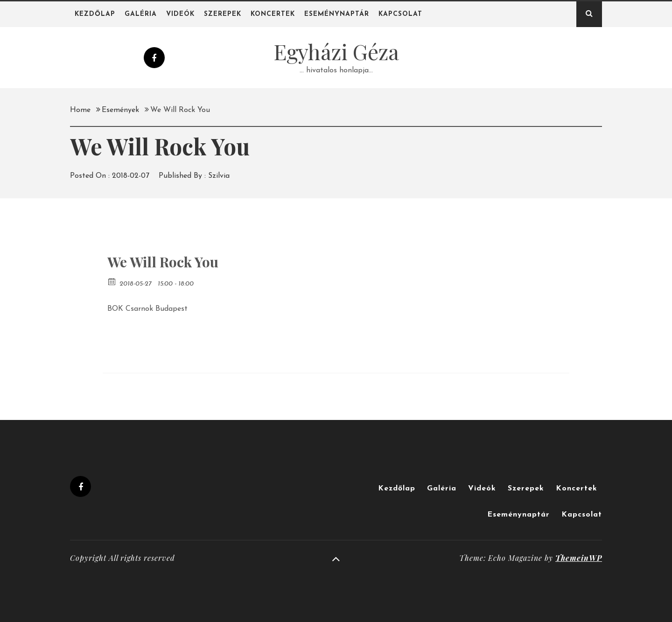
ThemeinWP (579, 558)
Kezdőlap (95, 14)
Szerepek (223, 14)
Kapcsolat (400, 14)
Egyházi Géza (336, 51)
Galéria (141, 14)
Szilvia (219, 176)
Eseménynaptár (337, 14)
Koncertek (273, 14)
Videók (180, 14)
